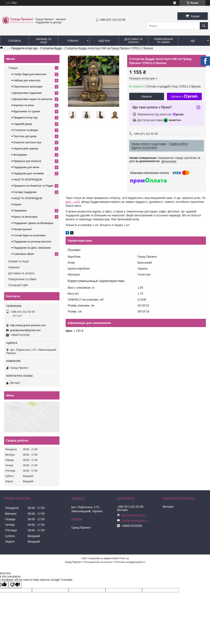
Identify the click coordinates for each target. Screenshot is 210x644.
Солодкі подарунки (25, 192)
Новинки (14, 267)
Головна (15, 41)
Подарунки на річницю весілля (32, 242)
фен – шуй (73, 202)
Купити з (184, 96)
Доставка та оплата (21, 273)
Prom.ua (124, 558)
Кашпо (17, 204)
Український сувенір (26, 149)
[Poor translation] (15, 585)
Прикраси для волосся (27, 161)
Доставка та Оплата (134, 41)
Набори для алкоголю (27, 80)
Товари (73, 41)
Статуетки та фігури (26, 130)
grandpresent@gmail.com (25, 330)
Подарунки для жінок (26, 167)
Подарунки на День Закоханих (32, 248)
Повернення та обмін (163, 41)
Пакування (20, 211)
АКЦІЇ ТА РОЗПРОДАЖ (28, 180)
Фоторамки (20, 155)
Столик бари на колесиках (30, 235)
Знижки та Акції (44, 41)
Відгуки (104, 41)
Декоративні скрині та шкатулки (33, 99)
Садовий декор (23, 124)
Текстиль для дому (25, 136)
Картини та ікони (24, 105)
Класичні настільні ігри (27, 142)
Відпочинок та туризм (27, 111)
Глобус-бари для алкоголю (30, 74)
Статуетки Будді (51, 48)
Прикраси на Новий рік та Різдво (33, 186)
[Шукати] (204, 26)
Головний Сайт (18, 285)
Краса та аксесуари (25, 217)
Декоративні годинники (27, 93)
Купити (147, 96)
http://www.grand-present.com (28, 325)
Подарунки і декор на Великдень (33, 223)
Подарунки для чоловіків (29, 173)
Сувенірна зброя (24, 254)
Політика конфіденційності (130, 562)
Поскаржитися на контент (98, 562)
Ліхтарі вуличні (22, 229)
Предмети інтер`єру (24, 48)
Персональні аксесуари (28, 87)
